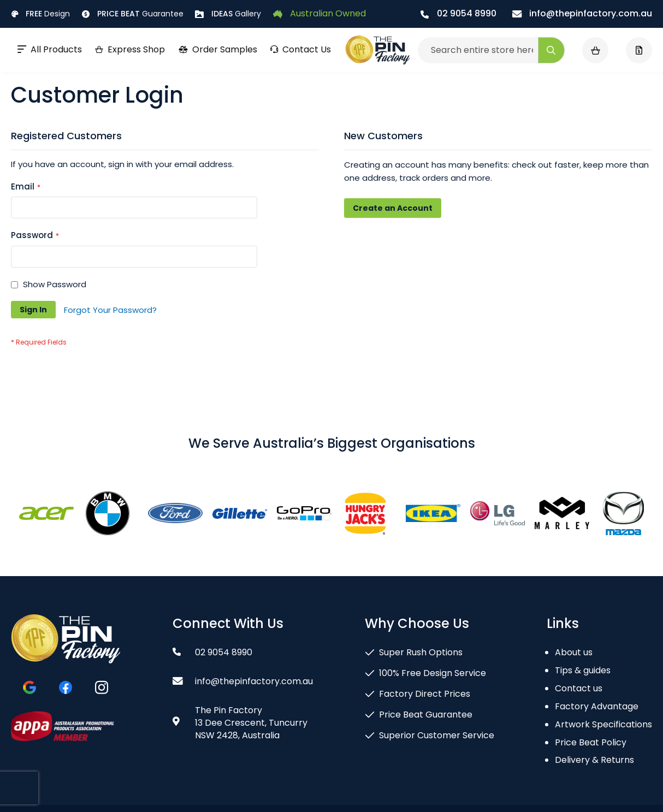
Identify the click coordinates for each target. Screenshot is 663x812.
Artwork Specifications (603, 724)
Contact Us (301, 49)
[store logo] (378, 50)
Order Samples (218, 49)
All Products (50, 49)
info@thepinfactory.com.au (582, 13)
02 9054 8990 (458, 13)
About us (574, 652)
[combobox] (491, 50)
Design (40, 14)
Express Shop (130, 49)
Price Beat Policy (591, 742)
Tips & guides (583, 670)
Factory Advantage (597, 706)
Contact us (579, 688)
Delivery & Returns (594, 760)
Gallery (228, 14)
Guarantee (133, 14)
